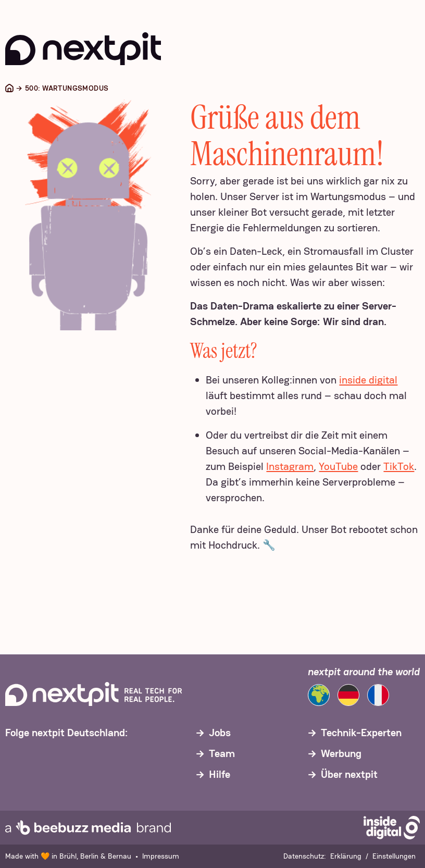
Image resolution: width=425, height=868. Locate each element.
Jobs (220, 733)
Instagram (290, 466)
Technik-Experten (361, 733)
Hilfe (220, 774)
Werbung (341, 753)
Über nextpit (349, 774)
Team (222, 753)
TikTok (399, 466)
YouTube (338, 466)
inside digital (368, 380)
